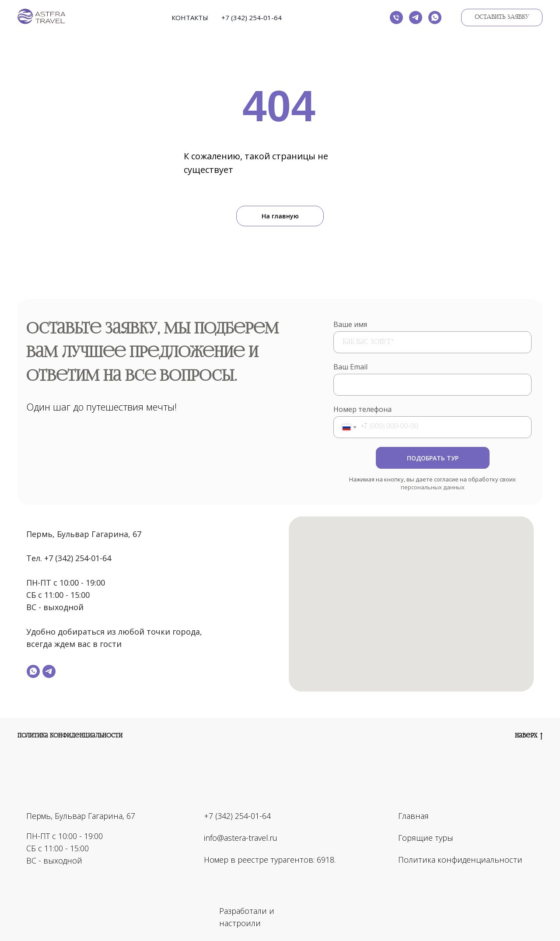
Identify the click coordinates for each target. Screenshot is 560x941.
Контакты (190, 18)
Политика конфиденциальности (70, 736)
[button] (502, 18)
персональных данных (433, 487)
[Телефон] (396, 18)
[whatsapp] (435, 18)
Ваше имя (350, 324)
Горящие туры (426, 838)
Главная (413, 816)
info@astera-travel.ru (241, 838)
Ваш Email (350, 367)
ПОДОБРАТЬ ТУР (433, 458)
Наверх (529, 736)
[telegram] (416, 18)
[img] (329, 911)
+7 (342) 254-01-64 (252, 18)
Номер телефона (362, 409)
